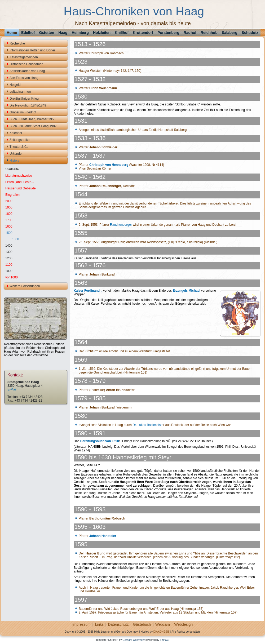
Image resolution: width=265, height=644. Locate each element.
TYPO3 (164, 640)
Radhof (190, 33)
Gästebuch (142, 624)
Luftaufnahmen (20, 92)
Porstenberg (168, 33)
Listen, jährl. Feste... (20, 182)
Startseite (12, 169)
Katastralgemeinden (24, 57)
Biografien (12, 195)
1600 (9, 226)
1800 (9, 214)
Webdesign (183, 624)
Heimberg (80, 33)
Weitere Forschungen (25, 286)
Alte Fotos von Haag (24, 78)
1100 (9, 265)
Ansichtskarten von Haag (27, 71)
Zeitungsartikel (20, 140)
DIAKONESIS (162, 632)
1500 (9, 233)
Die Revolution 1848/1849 (28, 105)
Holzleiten (102, 33)
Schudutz (250, 33)
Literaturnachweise (19, 176)
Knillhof (122, 33)
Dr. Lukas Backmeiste (148, 425)
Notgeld (15, 85)
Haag (63, 33)
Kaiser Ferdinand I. (88, 291)
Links (99, 624)
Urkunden (16, 154)
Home (12, 33)
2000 (9, 201)
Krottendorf (143, 33)
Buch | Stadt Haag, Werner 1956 (32, 119)
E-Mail (12, 389)
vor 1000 (12, 277)
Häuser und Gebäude (21, 188)
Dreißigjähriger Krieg (24, 99)
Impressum (81, 624)
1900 (9, 207)
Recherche (17, 43)
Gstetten (47, 33)
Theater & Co (19, 147)
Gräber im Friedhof (23, 112)
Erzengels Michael (186, 291)
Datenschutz (118, 624)
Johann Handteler (103, 536)
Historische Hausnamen (26, 64)
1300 (9, 252)
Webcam (163, 624)
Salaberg (230, 33)
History (14, 161)
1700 (9, 220)
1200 (9, 258)
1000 (9, 271)
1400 (9, 246)
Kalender (16, 133)
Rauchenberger (121, 225)
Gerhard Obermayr (134, 640)
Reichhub (209, 33)
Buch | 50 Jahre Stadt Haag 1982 (33, 126)
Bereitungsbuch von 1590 (100, 441)
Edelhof (28, 33)
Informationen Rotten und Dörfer (32, 50)
